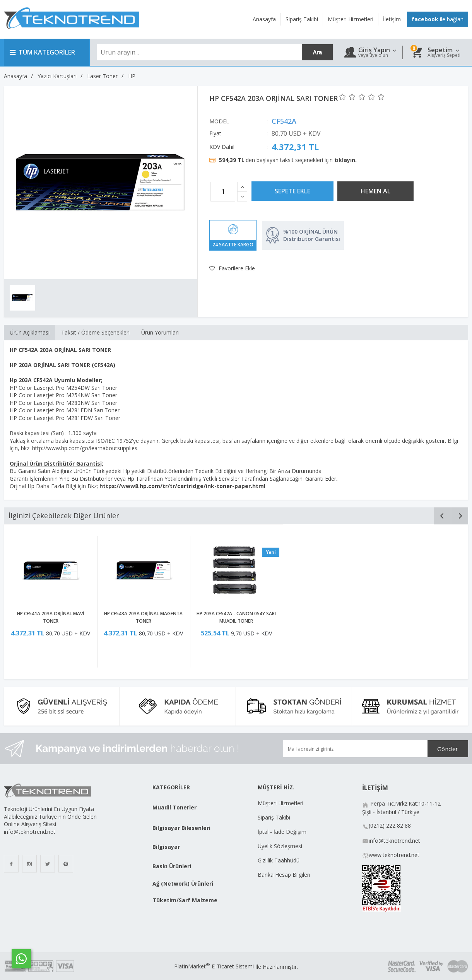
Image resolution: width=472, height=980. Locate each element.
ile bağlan (438, 19)
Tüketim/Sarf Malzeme (185, 900)
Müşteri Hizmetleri (280, 803)
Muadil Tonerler (174, 807)
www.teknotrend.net (394, 855)
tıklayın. (345, 160)
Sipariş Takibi (274, 817)
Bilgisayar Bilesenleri (181, 828)
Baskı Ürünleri (172, 866)
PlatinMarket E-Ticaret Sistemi (214, 966)
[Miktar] (223, 192)
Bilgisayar (166, 847)
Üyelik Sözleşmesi (280, 846)
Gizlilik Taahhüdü (279, 860)
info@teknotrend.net (394, 841)
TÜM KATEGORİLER (42, 52)
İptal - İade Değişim (283, 832)
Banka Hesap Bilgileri (284, 875)
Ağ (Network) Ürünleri (183, 884)
